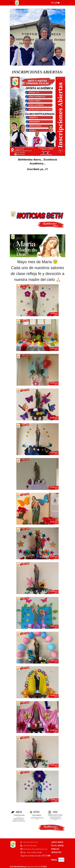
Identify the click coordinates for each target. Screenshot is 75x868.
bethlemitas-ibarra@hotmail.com (35, 849)
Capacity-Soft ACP (34, 867)
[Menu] (11, 3)
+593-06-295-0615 (30, 846)
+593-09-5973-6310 (30, 842)
